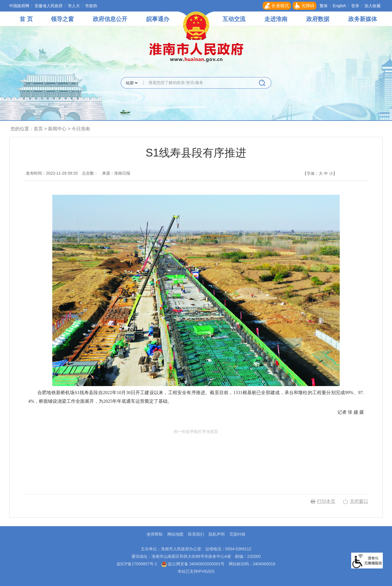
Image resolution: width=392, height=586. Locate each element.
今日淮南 (81, 129)
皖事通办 (158, 19)
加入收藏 (372, 6)
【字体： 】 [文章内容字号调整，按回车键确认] (320, 173)
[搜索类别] (132, 83)
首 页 (26, 19)
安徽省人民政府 (49, 6)
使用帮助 (155, 534)
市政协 (91, 6)
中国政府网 (19, 6)
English (339, 6)
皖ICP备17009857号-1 (137, 564)
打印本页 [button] (326, 501)
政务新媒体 (363, 19)
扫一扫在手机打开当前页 (196, 456)
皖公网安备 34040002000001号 (193, 564)
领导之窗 (62, 19)
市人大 (74, 6)
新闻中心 (57, 129)
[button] (277, 6)
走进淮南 (276, 19)
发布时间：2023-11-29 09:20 (52, 173)
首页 (38, 129)
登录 (355, 6)
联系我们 (196, 534)
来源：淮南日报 (116, 173)
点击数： (90, 173)
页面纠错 (237, 534)
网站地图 (175, 534)
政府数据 (318, 19)
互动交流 (234, 19)
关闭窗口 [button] (359, 501)
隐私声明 (217, 534)
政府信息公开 (110, 19)
